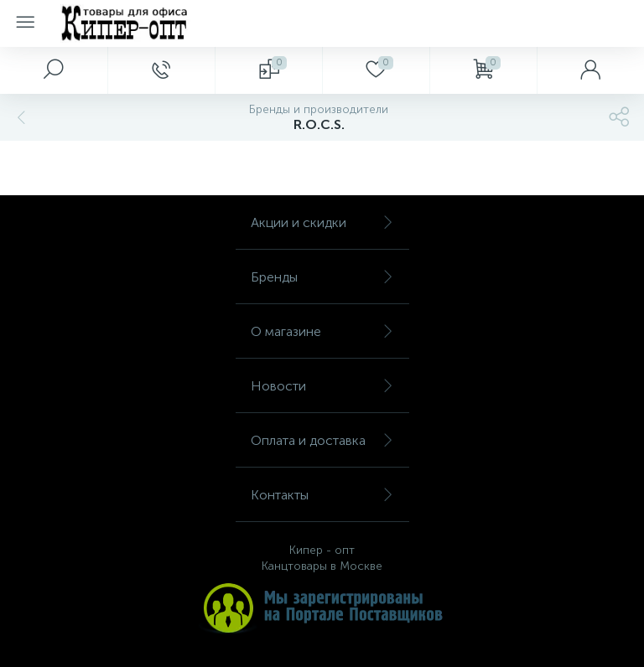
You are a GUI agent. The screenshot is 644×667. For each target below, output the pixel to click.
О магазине (322, 331)
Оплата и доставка (322, 440)
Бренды (322, 277)
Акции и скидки (322, 222)
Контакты (322, 495)
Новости (322, 386)
